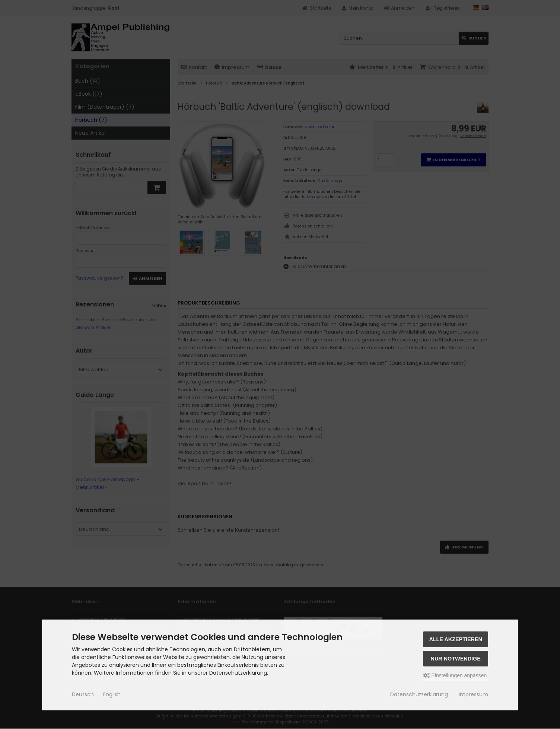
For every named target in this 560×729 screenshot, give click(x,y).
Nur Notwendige (456, 659)
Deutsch (83, 694)
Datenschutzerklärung (419, 694)
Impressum (473, 694)
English (112, 694)
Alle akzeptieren (456, 639)
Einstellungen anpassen (455, 675)
